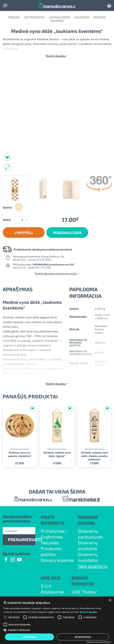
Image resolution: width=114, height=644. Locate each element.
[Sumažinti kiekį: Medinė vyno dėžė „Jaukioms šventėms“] (17, 220)
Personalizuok (67, 233)
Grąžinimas (52, 537)
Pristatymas (53, 531)
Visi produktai (34, 17)
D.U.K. (47, 586)
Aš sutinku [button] (30, 637)
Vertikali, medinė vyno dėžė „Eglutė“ (57, 454)
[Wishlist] (8, 157)
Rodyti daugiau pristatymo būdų (57, 273)
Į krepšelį (24, 233)
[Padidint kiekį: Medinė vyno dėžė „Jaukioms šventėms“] (27, 220)
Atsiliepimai (52, 592)
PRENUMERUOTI (22, 540)
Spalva (7, 207)
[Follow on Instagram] (13, 560)
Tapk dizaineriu (93, 566)
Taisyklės (50, 543)
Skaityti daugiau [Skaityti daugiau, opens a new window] (88, 612)
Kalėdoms (82, 17)
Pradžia (14, 17)
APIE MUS (51, 578)
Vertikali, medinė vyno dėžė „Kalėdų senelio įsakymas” (94, 456)
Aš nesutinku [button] (83, 637)
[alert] (57, 620)
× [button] (110, 600)
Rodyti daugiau (57, 56)
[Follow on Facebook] (6, 560)
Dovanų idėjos (60, 17)
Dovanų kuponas (57, 560)
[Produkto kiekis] (22, 220)
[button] (5, 5)
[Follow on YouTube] (19, 560)
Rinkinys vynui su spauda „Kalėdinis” (20, 454)
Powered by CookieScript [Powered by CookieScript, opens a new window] (99, 642)
